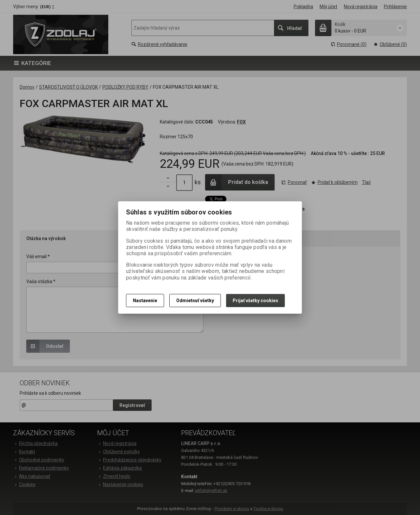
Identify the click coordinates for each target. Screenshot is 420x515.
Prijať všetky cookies (255, 301)
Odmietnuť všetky (195, 301)
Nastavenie (145, 301)
